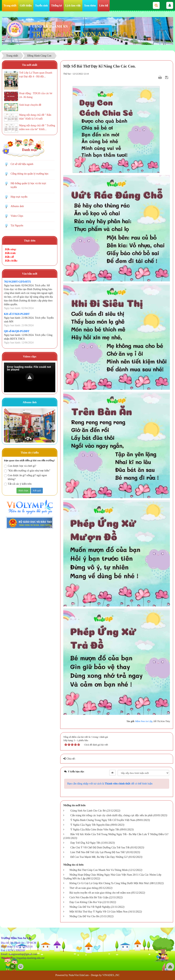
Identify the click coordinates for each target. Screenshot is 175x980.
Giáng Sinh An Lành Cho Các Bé (88, 811)
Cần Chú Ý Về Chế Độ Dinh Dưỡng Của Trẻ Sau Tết (100, 848)
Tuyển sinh (41, 6)
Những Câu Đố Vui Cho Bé (84, 916)
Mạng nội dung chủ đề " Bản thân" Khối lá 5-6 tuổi (35, 117)
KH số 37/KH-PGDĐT (17, 314)
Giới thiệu (26, 6)
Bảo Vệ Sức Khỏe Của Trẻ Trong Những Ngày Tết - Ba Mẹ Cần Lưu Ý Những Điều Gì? (119, 834)
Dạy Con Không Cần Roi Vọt (85, 902)
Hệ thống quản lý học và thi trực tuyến (28, 185)
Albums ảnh (17, 206)
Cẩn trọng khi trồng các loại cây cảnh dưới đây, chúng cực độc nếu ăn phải (111, 815)
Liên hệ (104, 6)
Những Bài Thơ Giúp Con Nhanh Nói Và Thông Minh (98, 870)
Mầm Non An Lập (144, 721)
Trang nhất (10, 6)
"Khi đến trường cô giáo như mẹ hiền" (27, 471)
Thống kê (57, 6)
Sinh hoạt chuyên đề (30, 105)
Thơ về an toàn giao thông (84, 888)
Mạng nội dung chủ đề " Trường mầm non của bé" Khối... (37, 127)
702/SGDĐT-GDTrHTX (17, 282)
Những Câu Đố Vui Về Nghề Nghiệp (90, 907)
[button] (30, 377)
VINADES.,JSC (111, 975)
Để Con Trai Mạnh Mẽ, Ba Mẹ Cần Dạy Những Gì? (99, 857)
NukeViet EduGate (79, 975)
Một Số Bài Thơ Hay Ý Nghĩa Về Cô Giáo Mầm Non (98, 912)
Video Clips (17, 216)
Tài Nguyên (17, 226)
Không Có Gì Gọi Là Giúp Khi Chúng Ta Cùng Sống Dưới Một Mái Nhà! (109, 883)
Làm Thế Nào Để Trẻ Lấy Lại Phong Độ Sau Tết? (98, 852)
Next (50, 426)
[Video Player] (30, 377)
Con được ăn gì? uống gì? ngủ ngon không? (25, 477)
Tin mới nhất (30, 65)
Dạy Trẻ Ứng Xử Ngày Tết (85, 843)
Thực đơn (30, 241)
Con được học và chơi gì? (20, 466)
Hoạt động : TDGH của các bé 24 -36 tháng (36, 95)
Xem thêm (90, 6)
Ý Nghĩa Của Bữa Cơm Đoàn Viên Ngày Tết (95, 830)
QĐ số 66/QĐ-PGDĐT (17, 331)
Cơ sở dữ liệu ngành (22, 164)
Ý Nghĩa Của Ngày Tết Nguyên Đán (90, 825)
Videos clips (30, 357)
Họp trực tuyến (19, 197)
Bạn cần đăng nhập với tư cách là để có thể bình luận (110, 784)
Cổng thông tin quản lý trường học (30, 174)
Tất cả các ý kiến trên (18, 484)
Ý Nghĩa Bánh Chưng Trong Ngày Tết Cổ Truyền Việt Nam (103, 820)
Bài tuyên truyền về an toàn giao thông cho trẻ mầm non (100, 893)
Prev (9, 426)
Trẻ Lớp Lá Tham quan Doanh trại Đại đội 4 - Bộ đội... (36, 75)
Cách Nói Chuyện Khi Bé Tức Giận (89, 897)
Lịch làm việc (73, 6)
